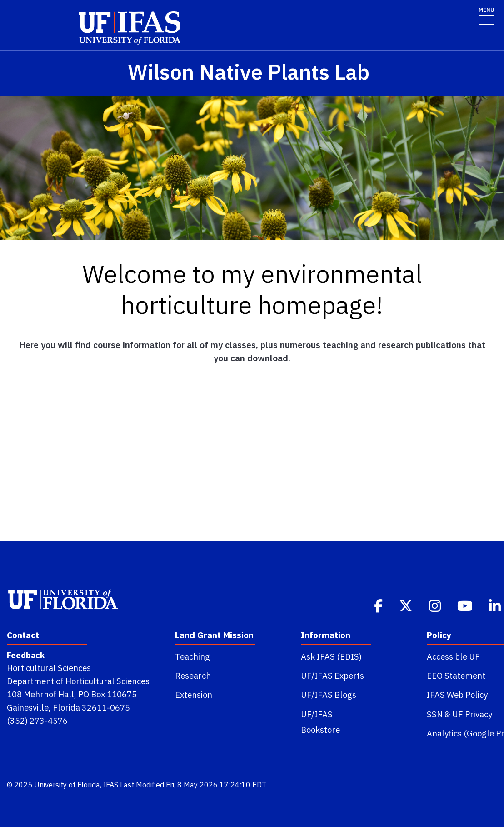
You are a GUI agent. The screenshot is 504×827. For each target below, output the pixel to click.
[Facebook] (379, 605)
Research (193, 676)
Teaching (192, 656)
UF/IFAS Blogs (329, 695)
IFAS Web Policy (457, 695)
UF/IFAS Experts (332, 676)
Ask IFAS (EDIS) (331, 656)
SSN (435, 714)
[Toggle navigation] (487, 16)
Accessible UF (453, 656)
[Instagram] (436, 605)
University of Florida (67, 785)
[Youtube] (466, 605)
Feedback (26, 655)
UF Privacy (472, 714)
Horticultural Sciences (49, 668)
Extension (194, 695)
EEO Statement (456, 676)
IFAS (111, 785)
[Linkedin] (496, 605)
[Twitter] (407, 605)
